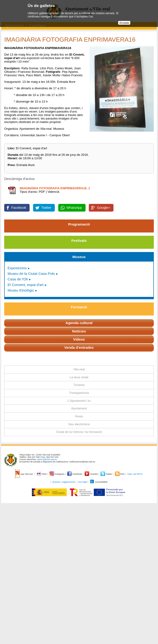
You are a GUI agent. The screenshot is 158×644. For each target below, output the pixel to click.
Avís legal (82, 482)
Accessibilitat (99, 482)
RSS (120, 474)
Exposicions (17, 268)
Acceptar (124, 23)
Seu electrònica (79, 424)
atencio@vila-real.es (47, 459)
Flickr (42, 474)
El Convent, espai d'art (26, 285)
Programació (79, 224)
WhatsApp (74, 208)
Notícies (79, 331)
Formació (79, 307)
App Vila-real (24, 474)
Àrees (79, 416)
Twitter (46, 208)
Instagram (57, 474)
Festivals (79, 241)
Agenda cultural (79, 323)
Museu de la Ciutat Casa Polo (31, 274)
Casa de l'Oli (18, 279)
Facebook (19, 208)
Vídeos (79, 339)
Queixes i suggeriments (64, 482)
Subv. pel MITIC (135, 474)
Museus (79, 257)
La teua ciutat (79, 377)
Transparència (79, 393)
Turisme (79, 385)
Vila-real (79, 369)
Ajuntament (79, 408)
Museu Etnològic (21, 290)
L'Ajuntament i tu (79, 401)
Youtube (91, 474)
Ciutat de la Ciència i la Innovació (79, 432)
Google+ (103, 208)
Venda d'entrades (79, 347)
